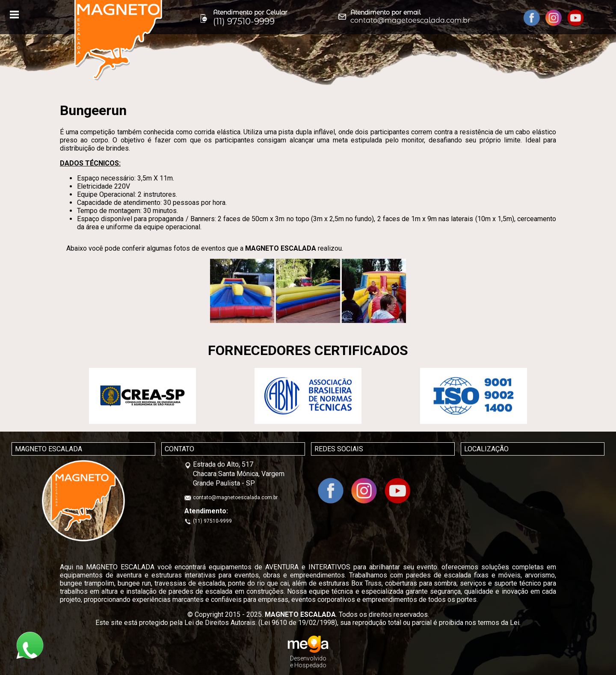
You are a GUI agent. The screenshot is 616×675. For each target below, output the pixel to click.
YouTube (576, 18)
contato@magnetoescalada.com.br (235, 497)
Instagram (554, 18)
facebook (532, 18)
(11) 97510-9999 (212, 521)
